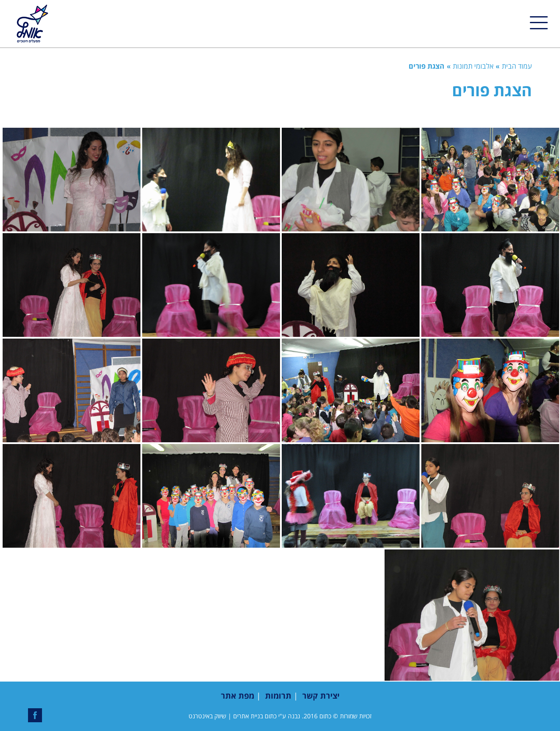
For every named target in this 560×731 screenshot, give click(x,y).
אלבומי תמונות (473, 66)
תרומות (278, 696)
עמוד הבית (517, 66)
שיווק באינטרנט (207, 716)
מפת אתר (238, 696)
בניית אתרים (248, 716)
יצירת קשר (321, 696)
